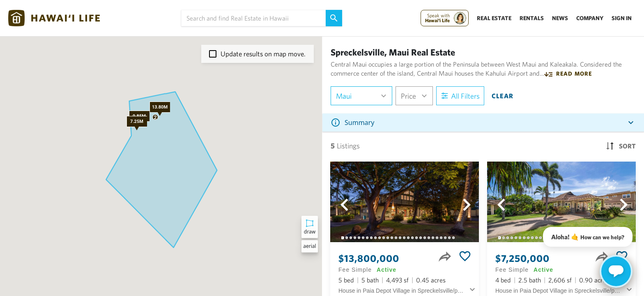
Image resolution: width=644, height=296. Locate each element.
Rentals (532, 18)
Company (590, 18)
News (560, 18)
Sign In (622, 18)
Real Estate (494, 18)
